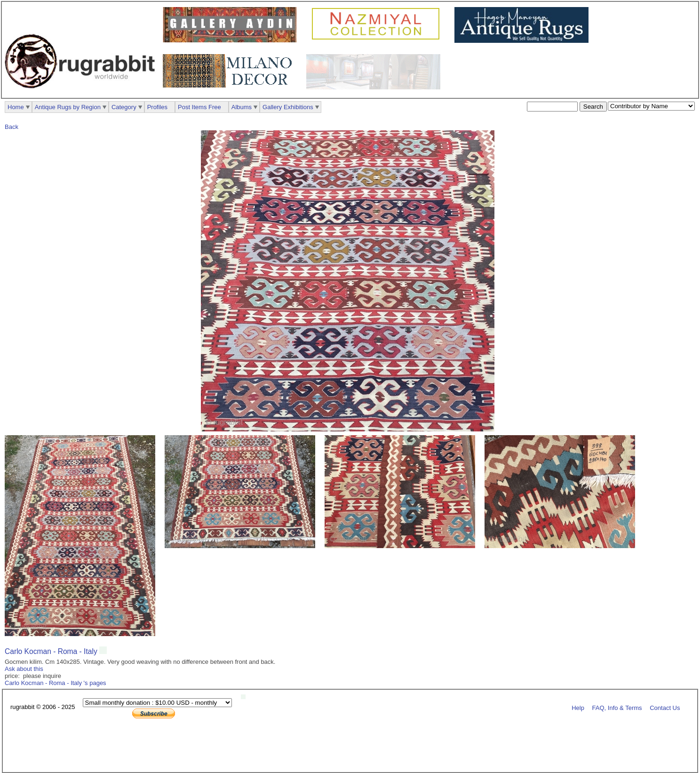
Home (16, 107)
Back (12, 127)
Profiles (157, 107)
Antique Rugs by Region (68, 107)
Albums (242, 107)
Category (124, 107)
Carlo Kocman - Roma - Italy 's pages (56, 683)
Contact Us (665, 707)
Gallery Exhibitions (288, 107)
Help (578, 707)
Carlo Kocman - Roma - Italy (52, 651)
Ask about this (24, 669)
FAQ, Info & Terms (617, 707)
